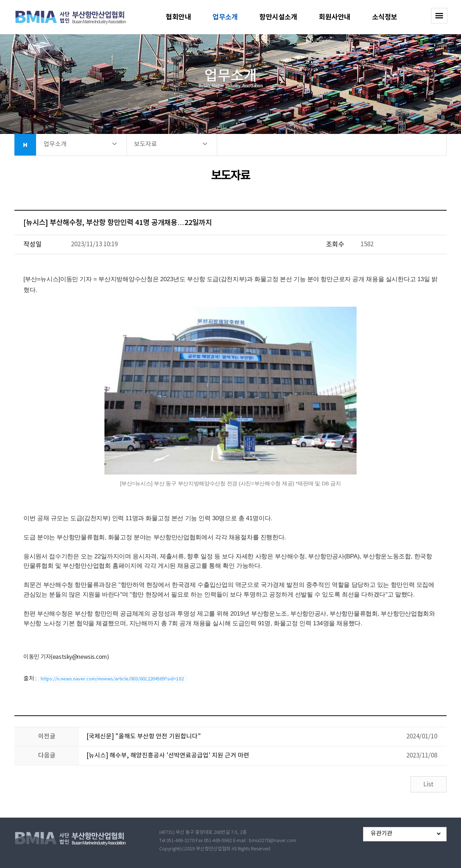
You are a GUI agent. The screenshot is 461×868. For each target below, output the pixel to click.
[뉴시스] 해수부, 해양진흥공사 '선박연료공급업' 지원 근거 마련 (168, 756)
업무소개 (225, 17)
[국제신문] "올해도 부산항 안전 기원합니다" (144, 737)
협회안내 (178, 17)
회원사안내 (335, 17)
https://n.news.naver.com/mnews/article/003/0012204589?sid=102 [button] (112, 679)
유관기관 (381, 833)
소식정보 (385, 17)
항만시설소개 (278, 17)
